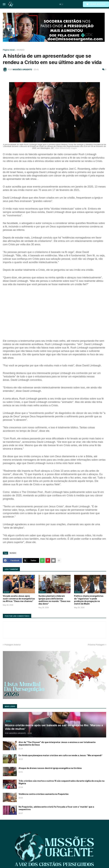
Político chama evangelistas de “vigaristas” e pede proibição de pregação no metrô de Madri (89, 600)
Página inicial (9, 50)
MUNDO (21, 50)
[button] (4, 4)
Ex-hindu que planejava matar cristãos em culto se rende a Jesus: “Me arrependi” (60, 755)
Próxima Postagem (96, 645)
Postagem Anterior (13, 645)
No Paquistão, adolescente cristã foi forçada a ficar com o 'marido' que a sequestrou (56, 808)
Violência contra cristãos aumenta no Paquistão (44, 794)
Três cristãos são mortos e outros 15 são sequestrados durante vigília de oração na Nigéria (62, 782)
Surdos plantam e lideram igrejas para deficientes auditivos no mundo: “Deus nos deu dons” (54, 600)
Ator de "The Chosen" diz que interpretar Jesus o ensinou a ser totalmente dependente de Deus (57, 743)
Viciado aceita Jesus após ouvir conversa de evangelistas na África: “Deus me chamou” (19, 598)
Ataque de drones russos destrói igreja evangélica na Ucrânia (50, 768)
